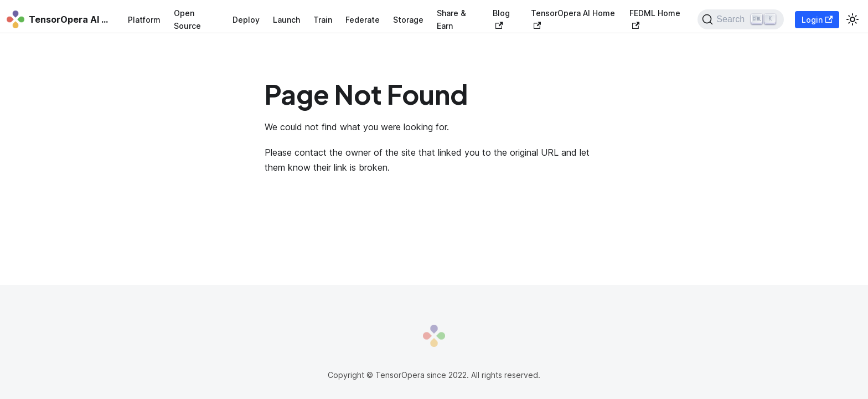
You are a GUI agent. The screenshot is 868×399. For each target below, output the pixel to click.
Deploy (246, 20)
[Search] (740, 19)
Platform (144, 20)
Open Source (187, 19)
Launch (286, 20)
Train (323, 20)
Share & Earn (451, 19)
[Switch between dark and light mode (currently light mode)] (852, 19)
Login (817, 20)
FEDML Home (655, 19)
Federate (363, 20)
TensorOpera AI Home (573, 19)
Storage (408, 20)
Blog (501, 19)
